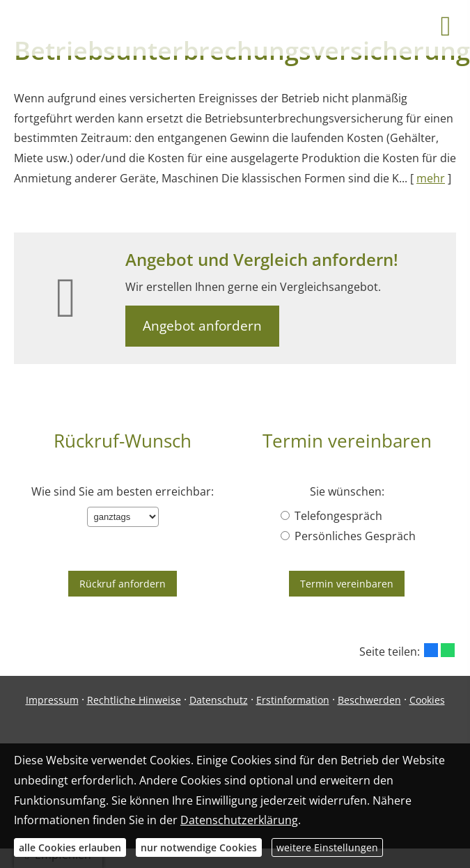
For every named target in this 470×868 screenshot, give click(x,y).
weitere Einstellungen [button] (327, 847)
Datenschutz (219, 700)
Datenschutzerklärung (239, 820)
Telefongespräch (331, 516)
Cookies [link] (427, 700)
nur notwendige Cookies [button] (199, 847)
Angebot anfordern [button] (202, 326)
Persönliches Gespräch (348, 536)
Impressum (52, 700)
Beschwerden (369, 700)
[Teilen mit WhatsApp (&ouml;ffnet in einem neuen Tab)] (448, 650)
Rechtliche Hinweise (134, 700)
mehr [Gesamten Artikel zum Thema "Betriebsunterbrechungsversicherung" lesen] (431, 178)
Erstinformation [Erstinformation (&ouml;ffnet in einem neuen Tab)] (293, 700)
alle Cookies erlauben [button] (70, 847)
